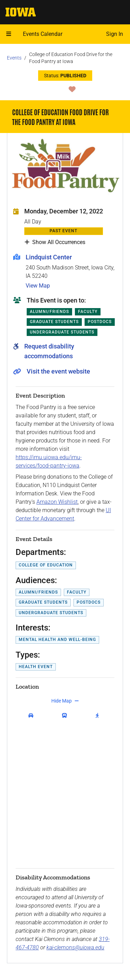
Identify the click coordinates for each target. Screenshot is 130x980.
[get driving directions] (32, 715)
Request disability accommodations (49, 351)
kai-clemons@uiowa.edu (75, 947)
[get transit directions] (66, 715)
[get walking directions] (99, 715)
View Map (38, 286)
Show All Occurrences (55, 242)
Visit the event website (58, 371)
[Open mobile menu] (9, 34)
